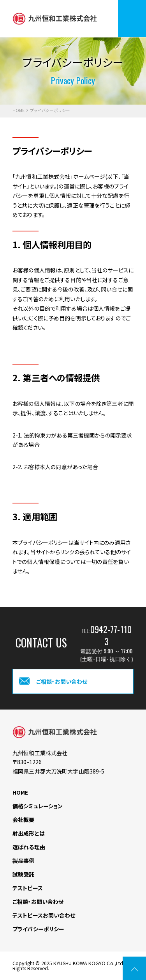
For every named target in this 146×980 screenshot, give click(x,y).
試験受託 (24, 874)
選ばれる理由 (29, 847)
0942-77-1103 (111, 635)
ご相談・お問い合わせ (38, 902)
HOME (19, 111)
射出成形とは (29, 833)
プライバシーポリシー (38, 929)
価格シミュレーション (38, 806)
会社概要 (24, 820)
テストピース (28, 888)
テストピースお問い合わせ (44, 915)
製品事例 (24, 861)
